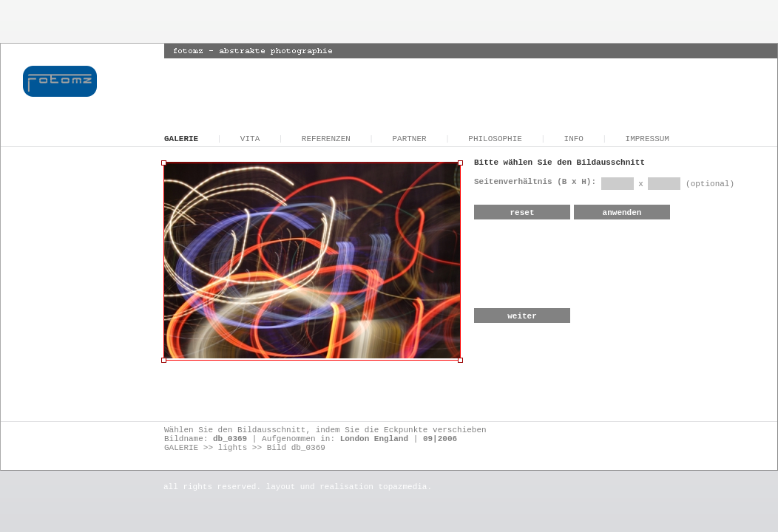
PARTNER (409, 139)
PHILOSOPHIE (495, 139)
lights (233, 448)
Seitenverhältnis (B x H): (538, 182)
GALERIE (181, 139)
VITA (250, 139)
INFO (574, 139)
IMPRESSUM (647, 139)
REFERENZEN (326, 139)
